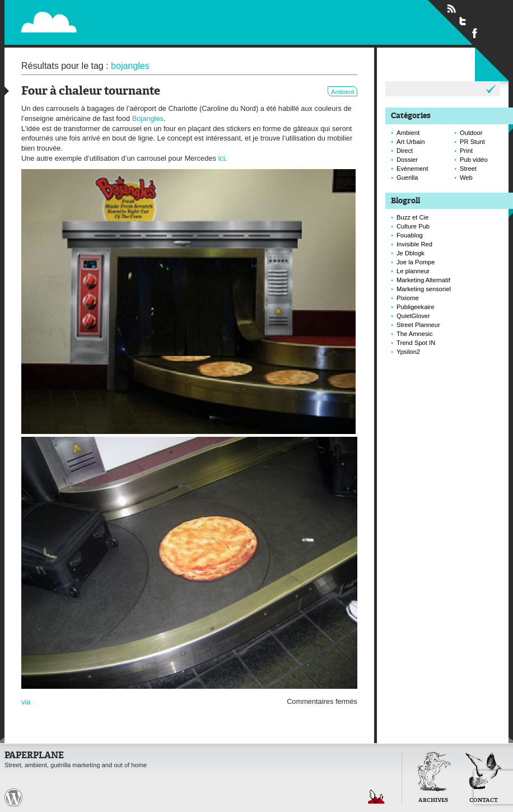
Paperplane (117, 16)
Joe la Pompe (416, 262)
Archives (433, 801)
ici (221, 158)
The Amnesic (415, 334)
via (26, 702)
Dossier (407, 160)
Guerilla (407, 178)
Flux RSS (451, 9)
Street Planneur (418, 325)
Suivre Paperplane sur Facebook (475, 32)
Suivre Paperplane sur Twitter (463, 21)
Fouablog (410, 235)
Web (466, 178)
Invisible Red (414, 244)
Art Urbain (411, 142)
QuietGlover (413, 316)
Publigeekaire (416, 307)
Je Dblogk (411, 253)
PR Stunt (472, 142)
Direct (405, 151)
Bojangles (148, 118)
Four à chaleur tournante (91, 92)
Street (468, 169)
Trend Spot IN (416, 343)
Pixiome (408, 298)
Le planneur (413, 271)
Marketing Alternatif (423, 280)
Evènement (412, 169)
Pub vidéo (474, 160)
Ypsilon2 (408, 352)
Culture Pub (413, 226)
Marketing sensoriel (424, 289)
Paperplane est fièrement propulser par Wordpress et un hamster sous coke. (13, 797)
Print (466, 151)
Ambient (342, 92)
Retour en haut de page (376, 797)
